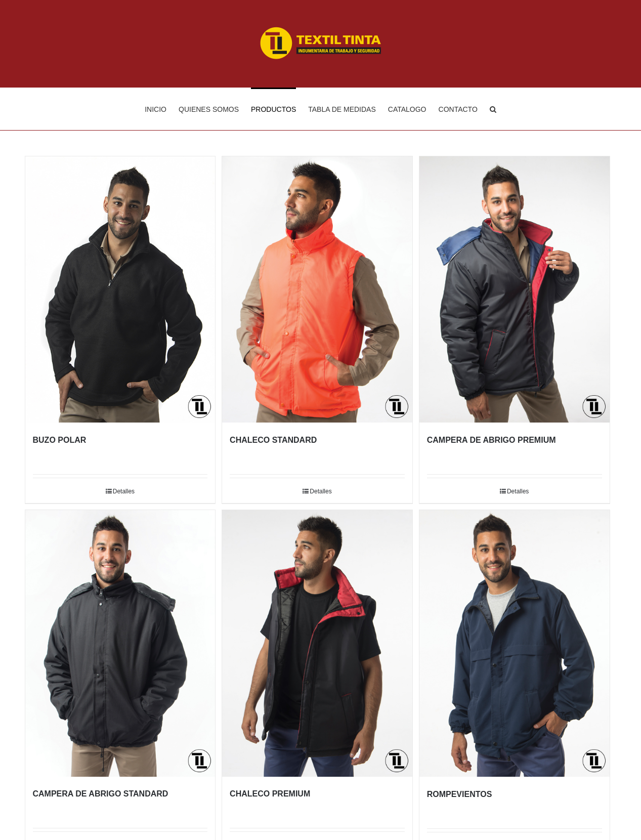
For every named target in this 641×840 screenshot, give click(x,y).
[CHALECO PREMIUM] (317, 643)
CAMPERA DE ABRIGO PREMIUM (492, 440)
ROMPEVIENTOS (460, 794)
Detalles (124, 491)
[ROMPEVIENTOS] (515, 643)
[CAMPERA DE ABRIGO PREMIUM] (515, 289)
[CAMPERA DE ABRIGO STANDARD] (120, 643)
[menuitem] (162, 109)
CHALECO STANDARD (273, 440)
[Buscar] (493, 109)
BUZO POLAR (60, 440)
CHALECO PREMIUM (270, 794)
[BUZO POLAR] (120, 289)
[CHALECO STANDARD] (317, 289)
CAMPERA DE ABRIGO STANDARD (101, 794)
